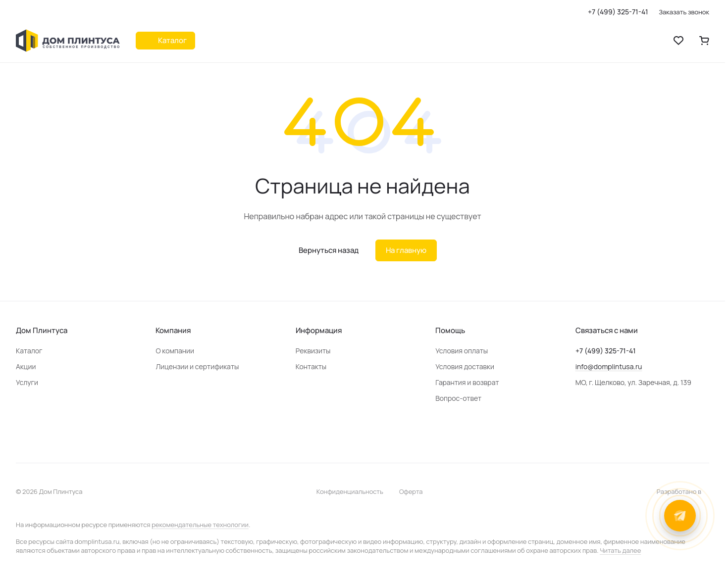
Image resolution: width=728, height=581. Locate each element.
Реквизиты (313, 351)
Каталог (29, 351)
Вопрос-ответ (458, 398)
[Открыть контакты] (680, 516)
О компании (175, 351)
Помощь (450, 330)
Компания (173, 330)
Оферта (411, 491)
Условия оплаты (462, 351)
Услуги (27, 382)
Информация (319, 330)
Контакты (311, 366)
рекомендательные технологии (200, 525)
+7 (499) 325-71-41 (618, 12)
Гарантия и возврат (467, 382)
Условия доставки (465, 366)
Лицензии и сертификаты (197, 366)
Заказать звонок (684, 12)
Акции (26, 366)
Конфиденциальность (350, 491)
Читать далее (620, 550)
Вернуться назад (329, 250)
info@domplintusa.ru (609, 366)
